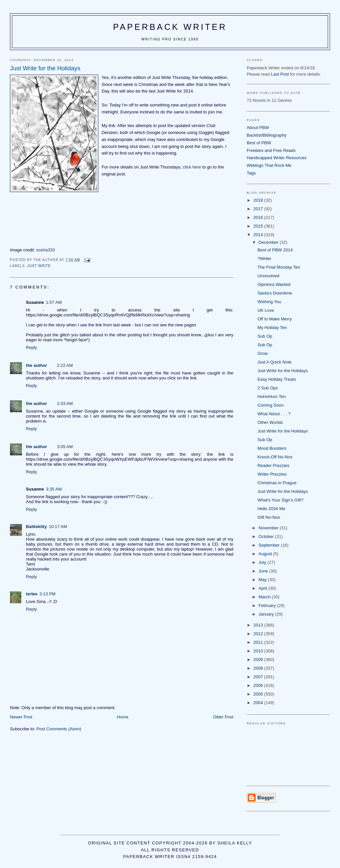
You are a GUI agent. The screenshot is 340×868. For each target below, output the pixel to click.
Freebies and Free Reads (271, 150)
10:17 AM (58, 527)
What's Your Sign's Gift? (280, 500)
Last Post (280, 74)
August (266, 554)
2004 (259, 703)
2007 (259, 677)
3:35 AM (54, 489)
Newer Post (21, 717)
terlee (32, 594)
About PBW (258, 128)
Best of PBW (259, 143)
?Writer (264, 259)
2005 (259, 694)
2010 (259, 651)
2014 (259, 235)
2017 (259, 209)
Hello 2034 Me (271, 509)
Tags (251, 173)
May (263, 580)
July (263, 562)
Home (123, 717)
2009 (259, 660)
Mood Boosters (272, 448)
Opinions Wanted (274, 284)
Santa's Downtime (275, 293)
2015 (259, 226)
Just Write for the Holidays (282, 371)
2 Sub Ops (267, 388)
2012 (259, 634)
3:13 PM (47, 594)
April (264, 588)
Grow (262, 353)
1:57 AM (54, 302)
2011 (259, 642)
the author (37, 365)
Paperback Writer (170, 27)
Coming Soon (270, 405)
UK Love (266, 310)
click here (192, 167)
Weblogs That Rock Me (269, 165)
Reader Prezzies (273, 466)
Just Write (39, 266)
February (268, 605)
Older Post (223, 717)
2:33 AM (65, 403)
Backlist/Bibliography (267, 135)
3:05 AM (65, 447)
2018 (259, 200)
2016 (259, 217)
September (270, 545)
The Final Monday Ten (279, 267)
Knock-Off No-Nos (275, 457)
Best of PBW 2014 (275, 250)
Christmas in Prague (277, 483)
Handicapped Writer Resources (277, 158)
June (264, 571)
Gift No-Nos (269, 517)
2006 (259, 685)
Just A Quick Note (274, 362)
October (267, 536)
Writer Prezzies (272, 474)
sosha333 (45, 250)
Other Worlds (270, 422)
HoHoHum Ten (271, 397)
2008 (259, 668)
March (265, 597)
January (267, 614)
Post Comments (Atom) (59, 729)
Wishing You (269, 302)
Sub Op (265, 336)
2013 (259, 625)
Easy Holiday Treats (277, 379)
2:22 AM (65, 365)
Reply (31, 347)
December (269, 242)
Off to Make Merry (275, 319)
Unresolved (268, 276)
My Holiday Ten (272, 328)
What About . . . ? (274, 414)
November (269, 528)
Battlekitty (36, 527)
